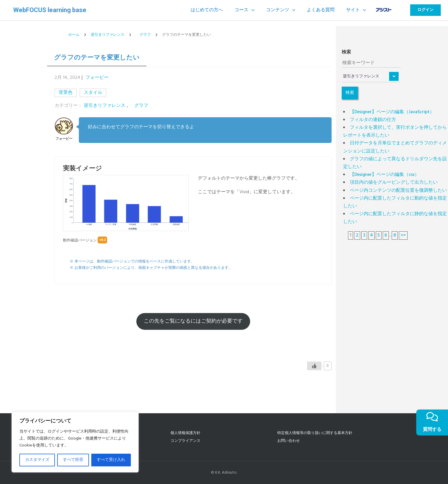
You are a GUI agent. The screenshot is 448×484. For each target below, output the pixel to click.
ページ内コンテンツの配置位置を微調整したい (398, 191)
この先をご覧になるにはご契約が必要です (193, 321)
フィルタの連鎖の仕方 (373, 120)
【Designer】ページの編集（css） (384, 175)
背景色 (66, 93)
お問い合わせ (289, 441)
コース (241, 10)
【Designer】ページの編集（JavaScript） (392, 112)
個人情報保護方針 (185, 433)
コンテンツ (278, 10)
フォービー (97, 78)
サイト (353, 10)
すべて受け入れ (111, 460)
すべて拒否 (73, 460)
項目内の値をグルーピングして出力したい (394, 183)
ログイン (425, 10)
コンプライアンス (185, 441)
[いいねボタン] (314, 366)
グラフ (143, 35)
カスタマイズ (37, 460)
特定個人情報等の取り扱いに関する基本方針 (315, 433)
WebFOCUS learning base (50, 10)
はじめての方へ (207, 10)
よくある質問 (321, 10)
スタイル (93, 93)
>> (403, 235)
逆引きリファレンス (108, 35)
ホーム (74, 35)
